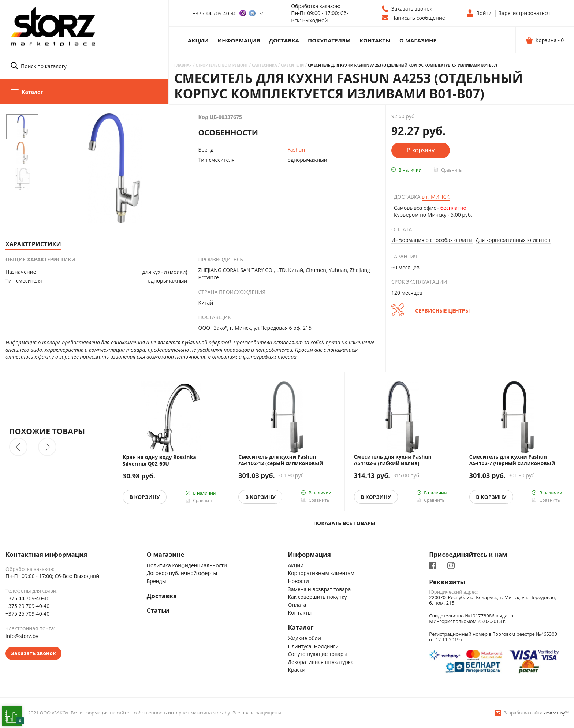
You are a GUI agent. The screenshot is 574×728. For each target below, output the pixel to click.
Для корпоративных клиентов (513, 240)
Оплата (297, 605)
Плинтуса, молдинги (314, 646)
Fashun (296, 150)
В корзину (145, 497)
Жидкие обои (305, 638)
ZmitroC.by (554, 713)
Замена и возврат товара (320, 589)
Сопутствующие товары (318, 654)
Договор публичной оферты (182, 573)
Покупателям (329, 40)
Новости (299, 581)
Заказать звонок (33, 653)
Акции (198, 40)
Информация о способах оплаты (432, 240)
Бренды (156, 581)
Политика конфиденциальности (187, 565)
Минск (436, 197)
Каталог (301, 627)
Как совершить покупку (318, 597)
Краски (297, 670)
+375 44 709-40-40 (215, 13)
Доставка (284, 40)
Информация (239, 40)
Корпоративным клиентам (321, 573)
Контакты (375, 40)
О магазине (418, 40)
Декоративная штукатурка (321, 662)
